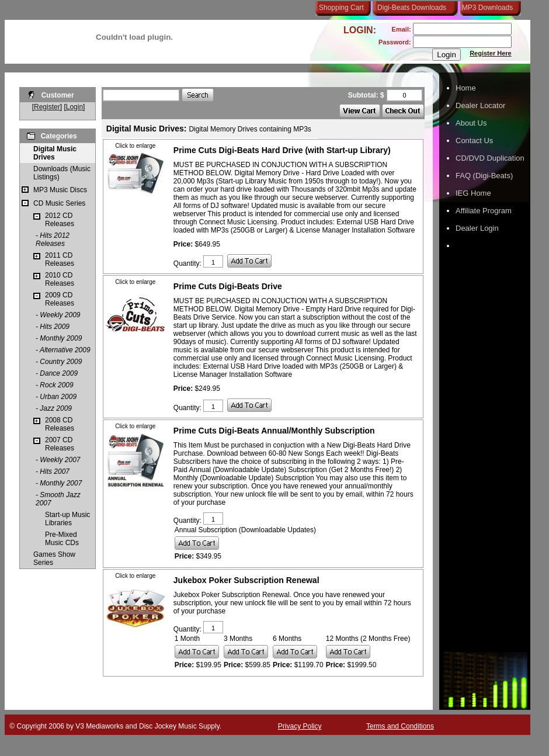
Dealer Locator (480, 105)
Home (466, 88)
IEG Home (473, 193)
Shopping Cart (341, 8)
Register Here (491, 53)
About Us (471, 123)
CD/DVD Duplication (490, 158)
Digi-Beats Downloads (412, 8)
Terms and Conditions (400, 726)
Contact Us (474, 141)
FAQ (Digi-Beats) (484, 176)
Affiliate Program (484, 211)
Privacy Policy (300, 726)
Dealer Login (477, 228)
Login (74, 107)
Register (47, 107)
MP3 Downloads (485, 8)
